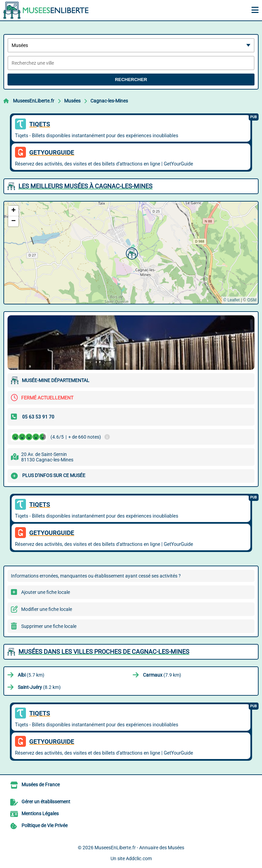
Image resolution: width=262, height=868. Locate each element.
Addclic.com (139, 858)
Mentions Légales (40, 814)
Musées (72, 101)
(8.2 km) (39, 687)
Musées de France (41, 785)
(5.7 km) (31, 675)
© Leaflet (231, 300)
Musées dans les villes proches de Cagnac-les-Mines (104, 652)
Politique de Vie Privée (45, 825)
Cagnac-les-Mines (109, 101)
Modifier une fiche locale (47, 609)
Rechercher (131, 80)
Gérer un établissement (46, 802)
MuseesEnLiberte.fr (34, 101)
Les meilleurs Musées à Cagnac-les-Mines (85, 186)
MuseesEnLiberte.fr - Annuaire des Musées (139, 848)
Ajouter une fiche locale (46, 592)
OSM (252, 300)
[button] (131, 253)
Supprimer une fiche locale (49, 626)
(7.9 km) (162, 675)
